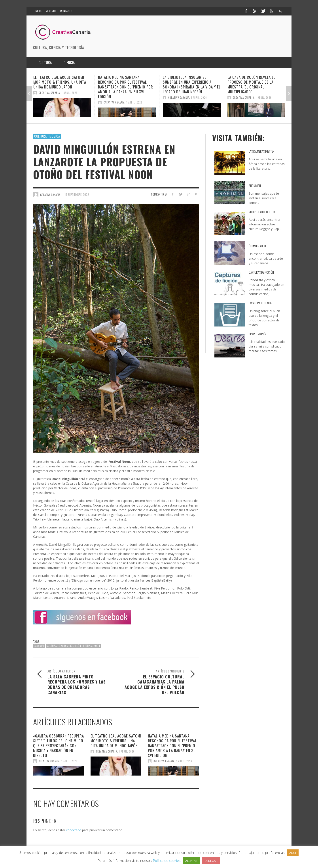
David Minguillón (70, 646)
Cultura (41, 136)
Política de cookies (167, 860)
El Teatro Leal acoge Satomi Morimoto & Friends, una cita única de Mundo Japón (60, 82)
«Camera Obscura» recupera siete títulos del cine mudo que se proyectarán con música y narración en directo (59, 746)
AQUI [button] (293, 853)
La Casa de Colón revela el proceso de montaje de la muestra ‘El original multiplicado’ (251, 84)
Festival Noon (92, 646)
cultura (52, 646)
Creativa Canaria (49, 93)
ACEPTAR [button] (191, 861)
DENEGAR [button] (211, 861)
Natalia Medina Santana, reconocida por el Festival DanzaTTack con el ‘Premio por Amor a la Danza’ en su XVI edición (126, 87)
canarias (39, 646)
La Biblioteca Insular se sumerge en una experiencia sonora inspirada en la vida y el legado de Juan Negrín (192, 84)
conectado (74, 830)
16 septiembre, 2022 (77, 194)
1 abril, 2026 (70, 93)
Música (55, 136)
